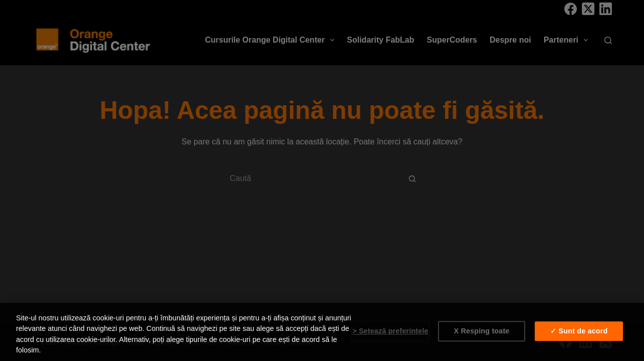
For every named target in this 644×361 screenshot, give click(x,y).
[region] (322, 332)
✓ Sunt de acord (579, 331)
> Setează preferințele (390, 331)
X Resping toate (482, 331)
